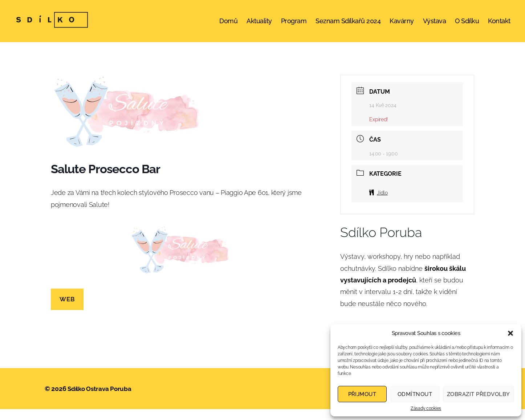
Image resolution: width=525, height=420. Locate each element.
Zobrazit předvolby (479, 394)
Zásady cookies (426, 408)
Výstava (435, 26)
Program (294, 26)
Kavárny (402, 26)
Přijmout (362, 394)
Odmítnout (415, 394)
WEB (67, 310)
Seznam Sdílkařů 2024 (348, 26)
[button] (510, 333)
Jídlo (378, 204)
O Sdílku (467, 26)
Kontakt (499, 26)
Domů (228, 26)
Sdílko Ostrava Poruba (101, 399)
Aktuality (259, 26)
